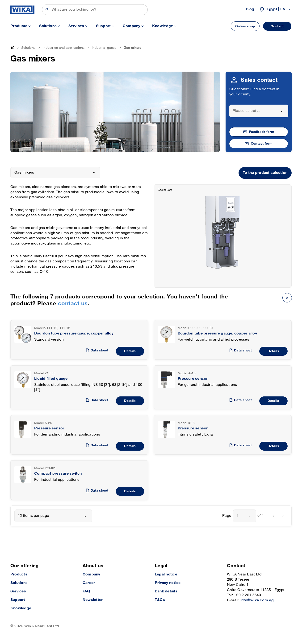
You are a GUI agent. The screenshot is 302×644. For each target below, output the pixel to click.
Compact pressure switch (58, 474)
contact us (73, 304)
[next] (283, 516)
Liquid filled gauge (51, 379)
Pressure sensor (193, 379)
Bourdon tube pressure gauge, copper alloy (74, 333)
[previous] (273, 516)
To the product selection (265, 173)
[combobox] (259, 111)
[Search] (95, 10)
